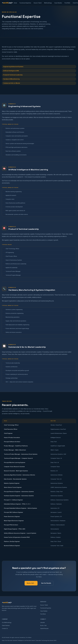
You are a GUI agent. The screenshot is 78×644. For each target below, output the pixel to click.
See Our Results (46, 584)
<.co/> (7, 3)
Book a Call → (31, 584)
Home (15, 3)
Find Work (67, 3)
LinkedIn (43, 622)
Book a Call (43, 625)
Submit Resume (44, 628)
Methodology (48, 3)
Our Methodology (7, 622)
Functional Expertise (25, 3)
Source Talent (38, 3)
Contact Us (5, 628)
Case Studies (58, 3)
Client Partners (6, 625)
